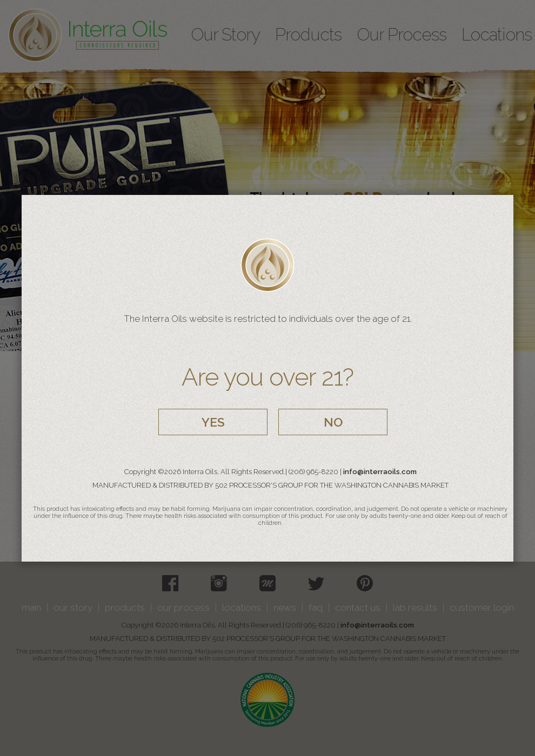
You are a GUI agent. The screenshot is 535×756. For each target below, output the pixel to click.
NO (333, 422)
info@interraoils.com (380, 472)
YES (213, 422)
